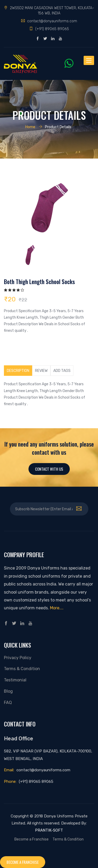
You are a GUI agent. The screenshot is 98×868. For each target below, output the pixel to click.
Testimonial (15, 680)
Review (41, 371)
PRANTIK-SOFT (49, 830)
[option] (49, 207)
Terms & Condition (22, 669)
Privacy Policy (18, 658)
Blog (8, 691)
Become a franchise (23, 862)
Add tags (62, 371)
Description (18, 371)
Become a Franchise (31, 839)
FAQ (8, 702)
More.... (57, 608)
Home (30, 127)
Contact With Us (49, 469)
